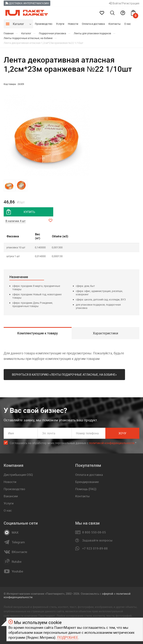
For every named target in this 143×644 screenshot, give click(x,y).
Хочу (122, 433)
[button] (87, 135)
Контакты (115, 24)
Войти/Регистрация (124, 3)
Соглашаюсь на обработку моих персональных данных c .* (73, 443)
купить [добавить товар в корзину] (29, 212)
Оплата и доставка (93, 24)
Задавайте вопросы (97, 540)
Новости (73, 24)
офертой (108, 594)
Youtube (17, 571)
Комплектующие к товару (38, 333)
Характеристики (105, 333)
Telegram (18, 542)
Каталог (18, 24)
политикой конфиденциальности (112, 443)
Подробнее (68, 637)
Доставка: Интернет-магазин (27, 3)
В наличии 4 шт (16, 221)
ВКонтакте (19, 552)
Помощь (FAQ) (86, 489)
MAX (15, 532)
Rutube (17, 562)
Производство (44, 24)
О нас (128, 24)
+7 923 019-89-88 (95, 548)
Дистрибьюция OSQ (18, 475)
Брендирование (87, 482)
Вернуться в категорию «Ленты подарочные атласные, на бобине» (64, 375)
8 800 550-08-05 (94, 532)
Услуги (60, 24)
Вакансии (11, 496)
